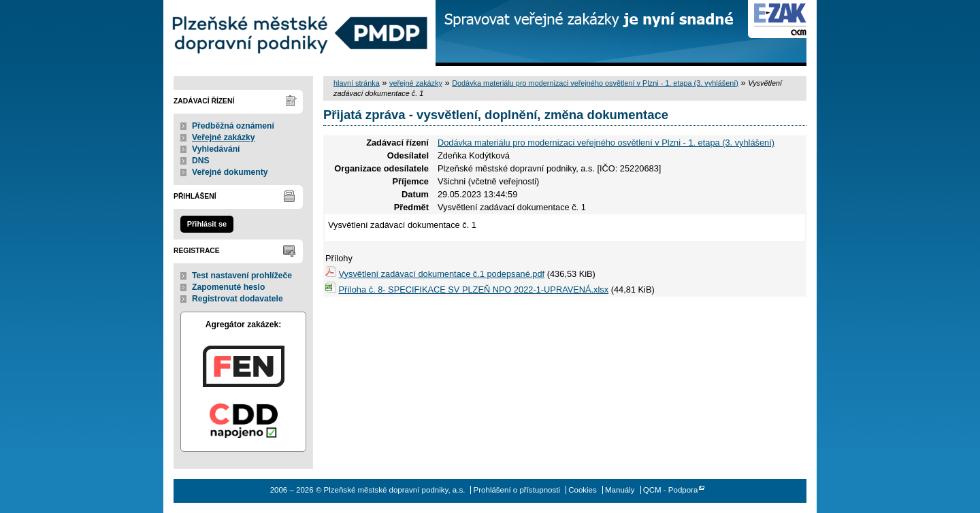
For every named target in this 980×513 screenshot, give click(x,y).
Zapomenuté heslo (228, 287)
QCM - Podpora (671, 490)
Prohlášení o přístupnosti (517, 490)
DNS (201, 161)
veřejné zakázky (416, 83)
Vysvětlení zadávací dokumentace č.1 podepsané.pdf (442, 274)
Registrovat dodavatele (238, 299)
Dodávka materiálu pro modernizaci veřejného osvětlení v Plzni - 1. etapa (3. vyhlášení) (595, 83)
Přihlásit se (207, 224)
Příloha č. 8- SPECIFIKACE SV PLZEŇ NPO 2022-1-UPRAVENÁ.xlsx (474, 289)
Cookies (583, 490)
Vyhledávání (216, 149)
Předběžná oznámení (233, 126)
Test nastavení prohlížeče (242, 276)
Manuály (620, 490)
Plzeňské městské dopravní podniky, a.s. (299, 33)
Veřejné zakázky (224, 137)
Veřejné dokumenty (230, 172)
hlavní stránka (357, 83)
